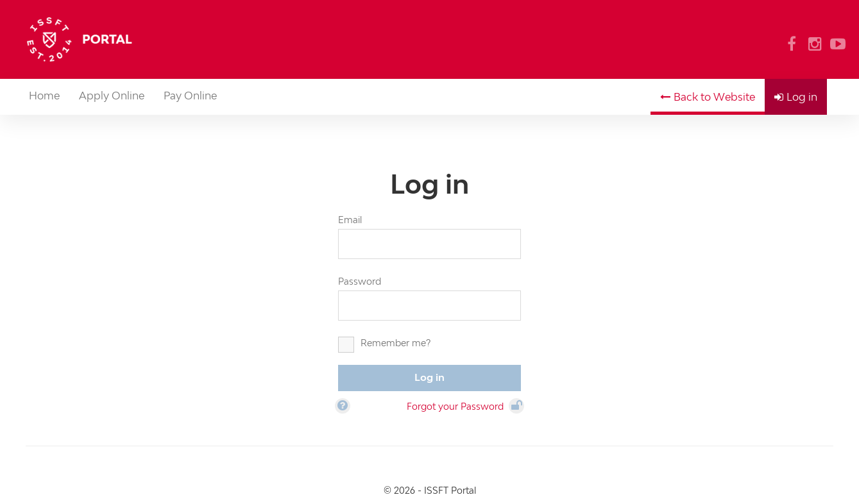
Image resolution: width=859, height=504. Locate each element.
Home (44, 97)
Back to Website (714, 98)
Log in (802, 98)
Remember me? (395, 344)
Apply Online (112, 97)
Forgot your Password (455, 407)
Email (350, 221)
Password (360, 282)
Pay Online (190, 97)
